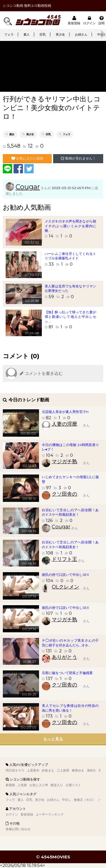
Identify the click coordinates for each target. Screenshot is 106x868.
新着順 (10, 785)
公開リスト (73, 785)
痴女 (12, 134)
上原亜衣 (33, 770)
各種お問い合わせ (18, 829)
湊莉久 (91, 770)
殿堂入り (57, 785)
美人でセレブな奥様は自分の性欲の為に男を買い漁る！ (70, 708)
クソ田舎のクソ (70, 494)
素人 (27, 34)
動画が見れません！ (78, 158)
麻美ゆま (78, 770)
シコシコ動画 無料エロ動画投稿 (27, 6)
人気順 (22, 785)
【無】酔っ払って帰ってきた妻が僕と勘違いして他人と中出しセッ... (70, 317)
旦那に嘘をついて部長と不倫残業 (67, 673)
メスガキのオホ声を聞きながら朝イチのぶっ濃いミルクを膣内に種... (70, 226)
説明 (101, 20)
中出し (67, 800)
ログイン (89, 20)
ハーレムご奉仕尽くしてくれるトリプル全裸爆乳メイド (70, 256)
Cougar (28, 187)
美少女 (60, 34)
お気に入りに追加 (27, 158)
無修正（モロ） (85, 800)
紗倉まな (48, 770)
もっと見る (53, 739)
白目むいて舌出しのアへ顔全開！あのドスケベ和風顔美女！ (70, 512)
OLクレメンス (68, 587)
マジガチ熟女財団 (72, 462)
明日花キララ (15, 770)
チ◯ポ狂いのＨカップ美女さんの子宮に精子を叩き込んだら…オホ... (70, 643)
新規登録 (74, 20)
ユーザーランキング (50, 814)
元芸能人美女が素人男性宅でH (65, 412)
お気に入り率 (39, 785)
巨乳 (43, 34)
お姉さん (81, 34)
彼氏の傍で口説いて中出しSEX (65, 575)
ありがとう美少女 (72, 657)
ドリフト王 (64, 559)
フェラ (9, 34)
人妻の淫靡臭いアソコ (77, 424)
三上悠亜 (63, 770)
